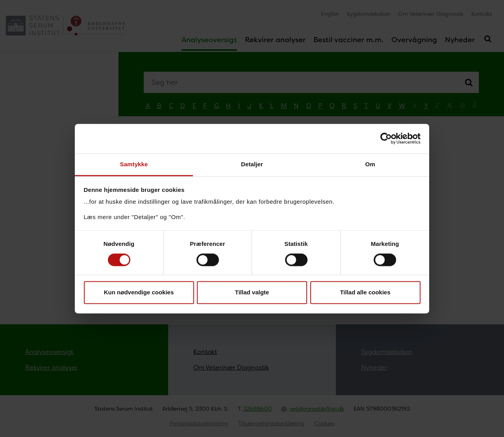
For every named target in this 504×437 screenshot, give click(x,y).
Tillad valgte (252, 293)
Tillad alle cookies (365, 293)
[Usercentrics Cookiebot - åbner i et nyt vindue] (386, 138)
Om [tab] (370, 164)
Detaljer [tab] (252, 164)
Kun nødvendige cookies (139, 293)
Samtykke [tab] (134, 164)
